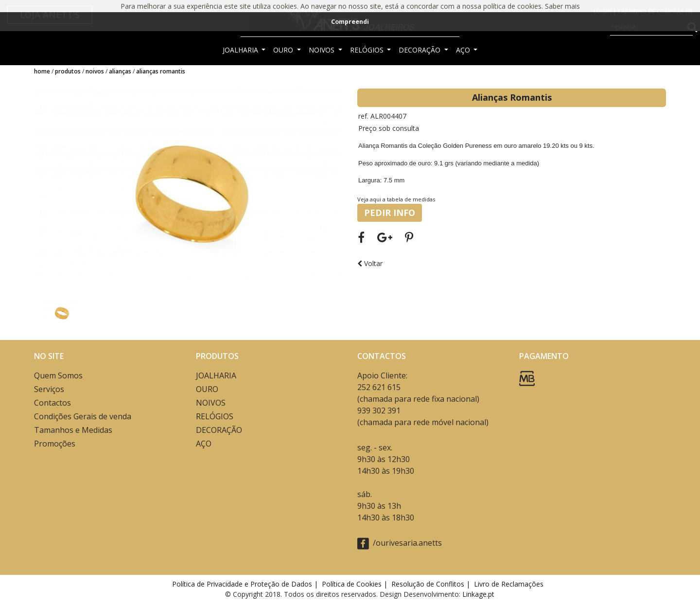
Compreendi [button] (350, 22)
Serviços (49, 389)
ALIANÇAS (120, 71)
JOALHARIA (241, 50)
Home (42, 71)
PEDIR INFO (390, 213)
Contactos (52, 403)
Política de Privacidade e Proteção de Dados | (246, 584)
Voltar (370, 263)
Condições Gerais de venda (83, 416)
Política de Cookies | (356, 584)
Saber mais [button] (562, 6)
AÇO (464, 50)
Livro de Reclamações (511, 584)
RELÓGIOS (368, 50)
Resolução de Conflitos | (432, 584)
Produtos (68, 71)
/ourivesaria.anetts (400, 544)
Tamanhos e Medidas (73, 430)
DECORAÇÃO (420, 50)
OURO (284, 50)
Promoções (55, 444)
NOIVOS (323, 50)
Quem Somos (58, 375)
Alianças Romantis (161, 71)
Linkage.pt (478, 594)
